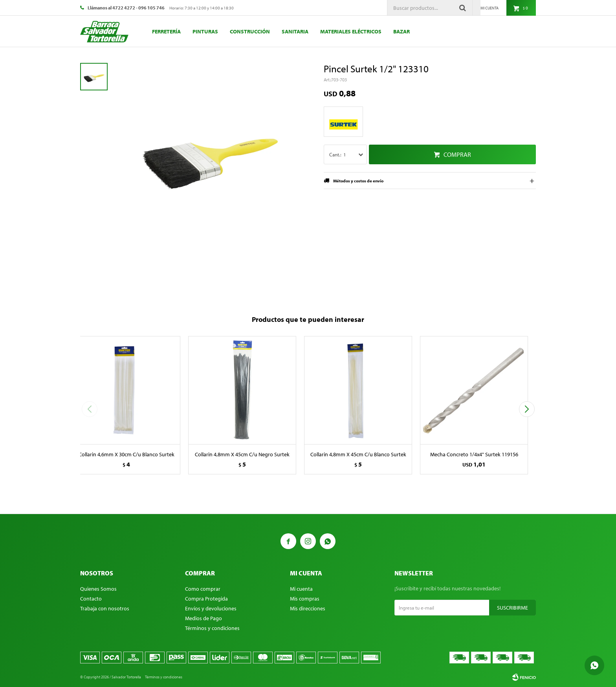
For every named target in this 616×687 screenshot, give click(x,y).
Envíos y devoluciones (211, 608)
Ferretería (166, 31)
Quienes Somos (98, 589)
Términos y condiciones (212, 628)
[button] (527, 409)
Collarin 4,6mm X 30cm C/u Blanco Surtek (126, 454)
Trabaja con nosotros (105, 608)
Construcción (250, 31)
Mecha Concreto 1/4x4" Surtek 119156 (474, 454)
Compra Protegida (206, 599)
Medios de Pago (203, 618)
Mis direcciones (308, 608)
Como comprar (203, 589)
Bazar (401, 31)
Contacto (91, 599)
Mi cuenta (301, 589)
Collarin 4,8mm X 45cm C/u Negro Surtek (242, 454)
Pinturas (205, 31)
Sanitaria (295, 31)
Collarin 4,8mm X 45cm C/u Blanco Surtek (358, 454)
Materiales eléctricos (351, 31)
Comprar (457, 154)
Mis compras (305, 599)
